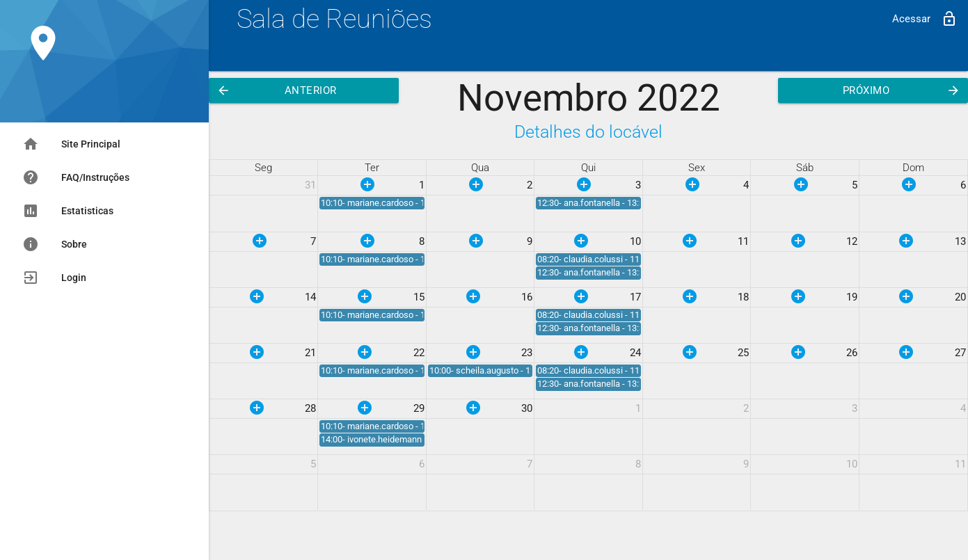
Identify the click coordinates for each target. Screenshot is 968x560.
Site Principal (71, 144)
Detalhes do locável (588, 132)
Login (54, 278)
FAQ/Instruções (76, 177)
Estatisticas (68, 211)
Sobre (55, 244)
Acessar (925, 19)
